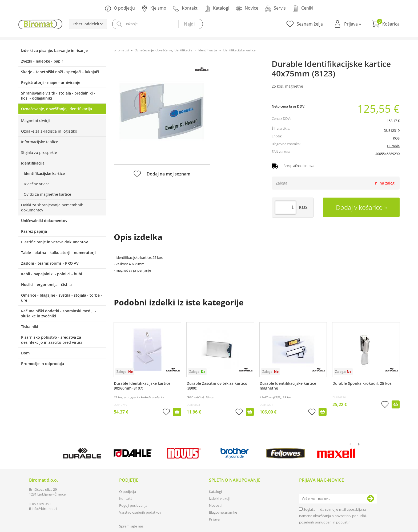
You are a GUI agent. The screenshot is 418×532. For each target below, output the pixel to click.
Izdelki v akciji (220, 498)
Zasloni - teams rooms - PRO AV (50, 263)
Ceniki (303, 8)
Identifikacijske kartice (44, 173)
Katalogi (217, 8)
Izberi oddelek (88, 24)
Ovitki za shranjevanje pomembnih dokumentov (52, 207)
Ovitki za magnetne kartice (47, 194)
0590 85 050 (41, 504)
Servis (275, 8)
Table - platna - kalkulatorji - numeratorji (58, 253)
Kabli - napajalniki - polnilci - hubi (52, 274)
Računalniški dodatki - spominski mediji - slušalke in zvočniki (59, 313)
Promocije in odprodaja (43, 364)
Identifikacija (33, 163)
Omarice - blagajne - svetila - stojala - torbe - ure (62, 298)
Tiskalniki (30, 327)
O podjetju (120, 8)
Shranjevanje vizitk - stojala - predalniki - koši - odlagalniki (58, 96)
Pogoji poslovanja (133, 505)
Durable (393, 146)
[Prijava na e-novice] (371, 499)
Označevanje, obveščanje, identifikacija (57, 109)
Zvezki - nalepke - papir (42, 61)
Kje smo (154, 8)
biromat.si (121, 50)
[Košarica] (386, 24)
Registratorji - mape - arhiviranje (51, 82)
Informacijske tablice (40, 142)
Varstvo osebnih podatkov (140, 512)
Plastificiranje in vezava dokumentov (54, 242)
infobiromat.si (44, 509)
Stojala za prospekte (39, 152)
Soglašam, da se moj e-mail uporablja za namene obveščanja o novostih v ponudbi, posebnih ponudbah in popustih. (333, 516)
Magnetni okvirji (35, 120)
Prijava (353, 24)
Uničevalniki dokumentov (44, 221)
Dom (25, 353)
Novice (247, 8)
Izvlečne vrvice (37, 184)
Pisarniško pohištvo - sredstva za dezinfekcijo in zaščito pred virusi (51, 340)
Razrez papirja (34, 231)
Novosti (215, 505)
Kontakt (185, 8)
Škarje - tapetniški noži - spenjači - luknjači (60, 72)
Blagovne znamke (223, 512)
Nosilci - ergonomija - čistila (46, 285)
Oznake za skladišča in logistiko (49, 131)
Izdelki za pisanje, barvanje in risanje (54, 50)
